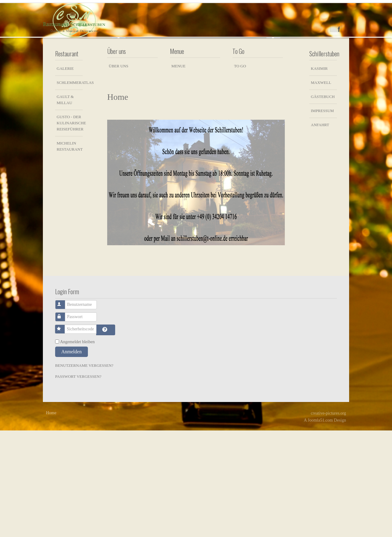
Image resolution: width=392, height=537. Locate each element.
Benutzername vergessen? (84, 472)
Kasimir (319, 175)
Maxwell (321, 189)
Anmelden (72, 458)
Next (273, 90)
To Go (240, 173)
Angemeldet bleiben (77, 448)
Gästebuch (323, 203)
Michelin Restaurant (70, 253)
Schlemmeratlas (70, 189)
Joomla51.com (320, 527)
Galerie (65, 175)
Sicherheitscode (63, 433)
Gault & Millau (65, 206)
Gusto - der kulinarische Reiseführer (70, 229)
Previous (119, 90)
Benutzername (64, 408)
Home (51, 519)
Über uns (119, 173)
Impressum (322, 217)
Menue (179, 173)
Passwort (64, 421)
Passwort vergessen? (78, 483)
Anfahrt (320, 231)
